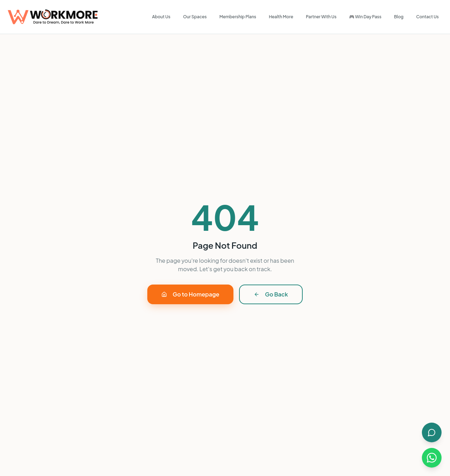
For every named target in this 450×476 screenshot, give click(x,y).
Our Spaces (195, 17)
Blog (399, 17)
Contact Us (427, 17)
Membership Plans (238, 17)
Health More (281, 17)
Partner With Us (321, 17)
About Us (161, 17)
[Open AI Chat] (432, 432)
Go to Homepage (190, 294)
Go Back (271, 294)
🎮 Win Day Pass (365, 17)
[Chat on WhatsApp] (432, 458)
